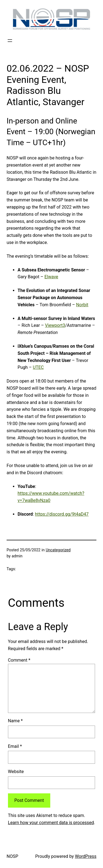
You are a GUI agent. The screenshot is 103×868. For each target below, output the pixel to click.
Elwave (51, 277)
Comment (19, 660)
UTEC (38, 367)
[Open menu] (10, 41)
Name (15, 721)
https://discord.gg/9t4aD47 (62, 514)
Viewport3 (55, 325)
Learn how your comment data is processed (51, 823)
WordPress (86, 856)
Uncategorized (58, 550)
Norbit (82, 305)
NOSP (12, 856)
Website (16, 772)
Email (15, 746)
